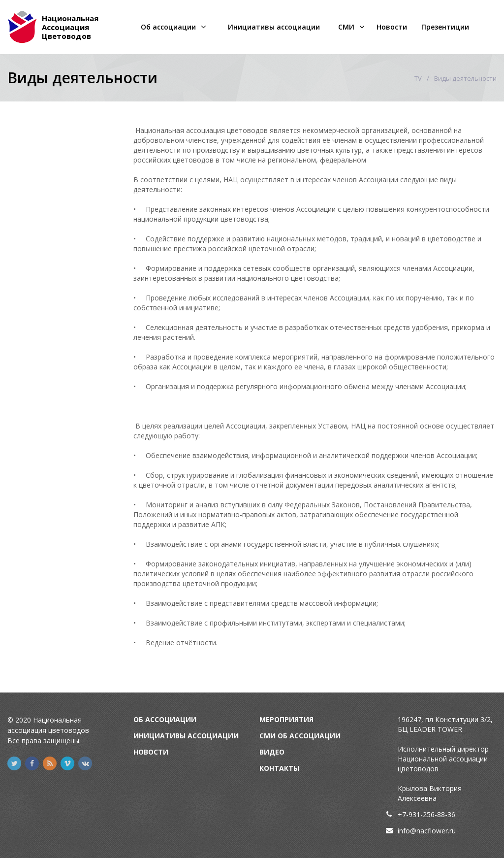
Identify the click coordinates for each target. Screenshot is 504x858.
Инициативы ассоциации (274, 27)
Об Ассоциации (165, 719)
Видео (272, 752)
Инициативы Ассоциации (186, 736)
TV (418, 78)
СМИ (346, 27)
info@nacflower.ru (427, 831)
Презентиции (445, 27)
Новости (392, 27)
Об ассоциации (168, 27)
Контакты (279, 768)
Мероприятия (286, 719)
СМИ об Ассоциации (300, 736)
